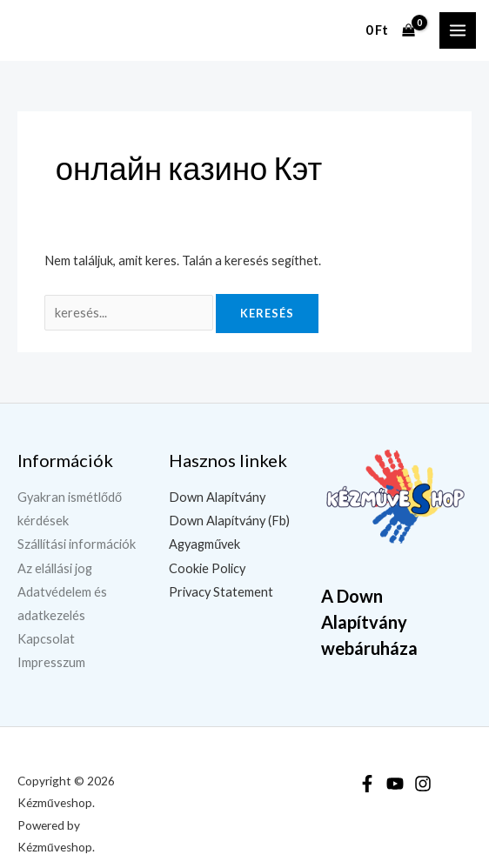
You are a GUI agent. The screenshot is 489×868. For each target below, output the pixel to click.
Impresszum (51, 662)
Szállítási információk (77, 544)
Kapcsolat (46, 639)
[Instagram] (423, 784)
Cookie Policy (207, 568)
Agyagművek (204, 544)
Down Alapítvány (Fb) (229, 521)
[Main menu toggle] (458, 30)
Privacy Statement (221, 592)
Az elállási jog (55, 568)
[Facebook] (367, 784)
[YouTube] (395, 784)
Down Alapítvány (217, 497)
